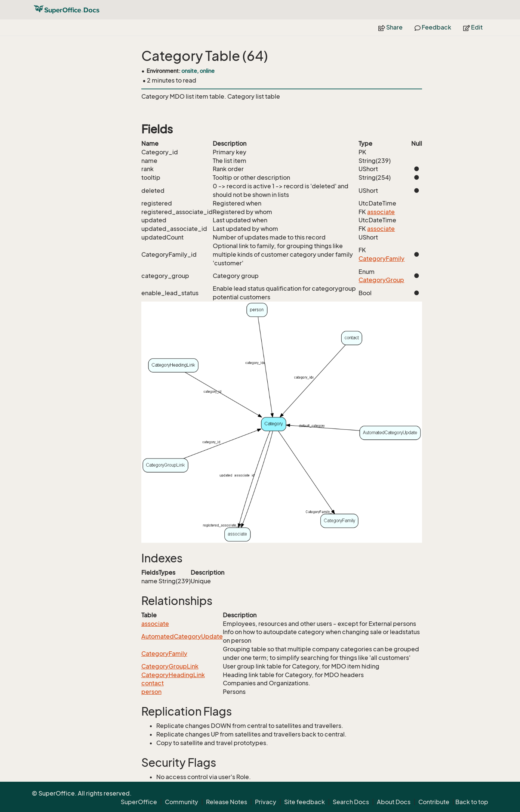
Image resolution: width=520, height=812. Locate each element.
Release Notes (227, 802)
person (151, 692)
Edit (473, 27)
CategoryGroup (381, 280)
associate (381, 212)
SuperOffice (139, 802)
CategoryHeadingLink (173, 675)
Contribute (434, 802)
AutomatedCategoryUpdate (182, 636)
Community (181, 802)
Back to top (472, 802)
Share (390, 27)
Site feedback (304, 802)
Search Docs (351, 802)
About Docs (394, 802)
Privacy (266, 802)
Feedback (433, 27)
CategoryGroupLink (170, 666)
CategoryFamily (381, 259)
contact (153, 683)
